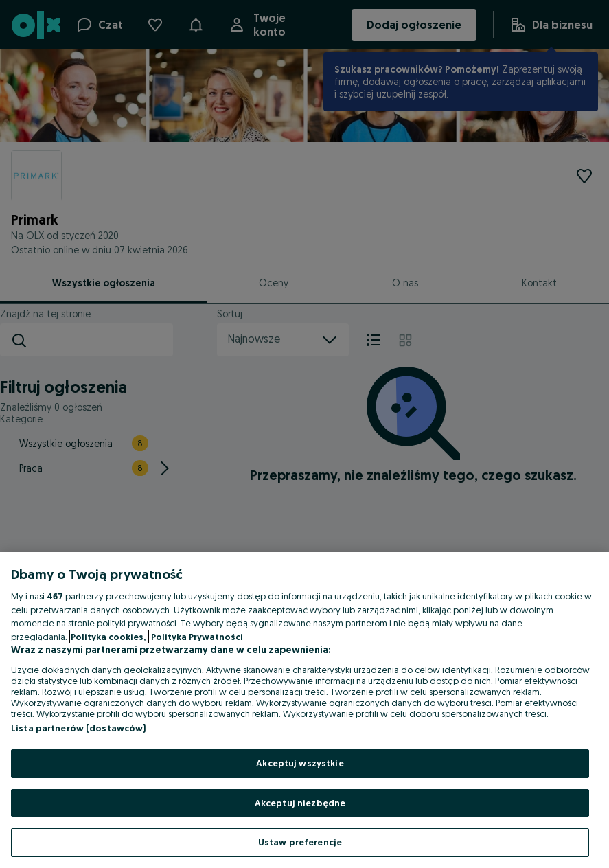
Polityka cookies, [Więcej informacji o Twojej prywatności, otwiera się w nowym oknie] (109, 637)
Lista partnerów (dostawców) (79, 728)
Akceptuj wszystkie (300, 763)
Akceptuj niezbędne (300, 803)
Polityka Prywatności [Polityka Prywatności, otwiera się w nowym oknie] (197, 637)
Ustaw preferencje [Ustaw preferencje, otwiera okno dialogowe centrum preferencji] (300, 842)
